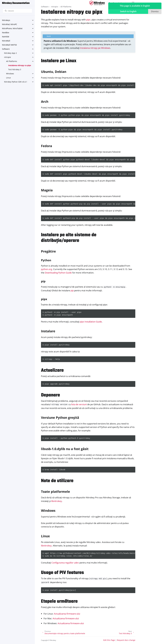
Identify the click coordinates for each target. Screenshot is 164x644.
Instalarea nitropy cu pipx (20, 65)
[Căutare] (17, 11)
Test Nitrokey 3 (15, 69)
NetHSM (6, 37)
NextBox (6, 33)
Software (6, 49)
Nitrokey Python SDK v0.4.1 (16, 82)
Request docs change (126, 640)
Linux (8, 78)
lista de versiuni (79, 404)
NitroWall (6, 41)
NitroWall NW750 (9, 45)
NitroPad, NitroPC (10, 24)
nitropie (7, 57)
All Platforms (12, 61)
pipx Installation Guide (91, 322)
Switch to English (128, 11)
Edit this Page (109, 640)
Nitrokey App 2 (10, 53)
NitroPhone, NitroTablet (12, 28)
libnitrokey (57, 501)
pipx (88, 20)
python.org (47, 269)
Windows (10, 74)
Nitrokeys (6, 20)
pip (72, 290)
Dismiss (155, 11)
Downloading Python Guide (58, 273)
